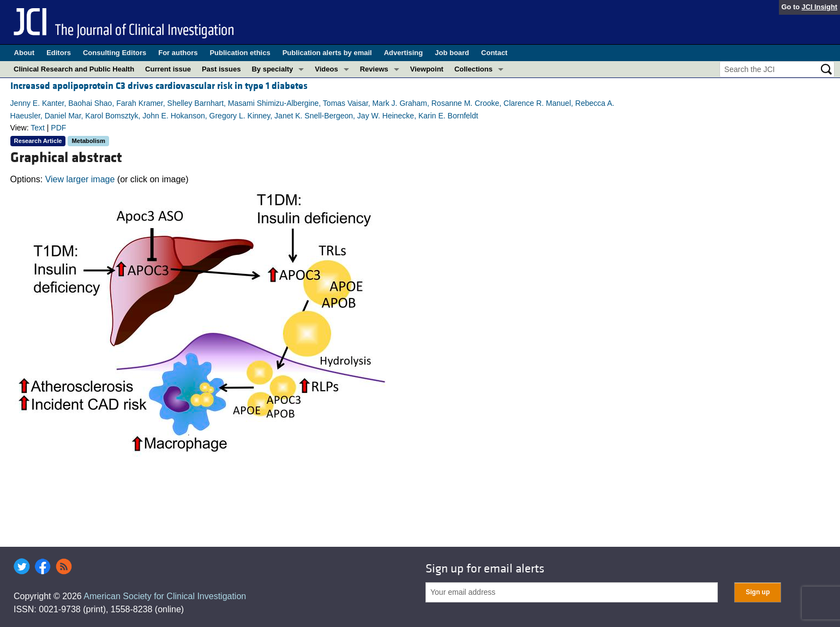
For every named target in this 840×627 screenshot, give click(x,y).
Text (38, 128)
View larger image (80, 179)
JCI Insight (820, 7)
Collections (473, 69)
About (25, 53)
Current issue (168, 69)
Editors (59, 53)
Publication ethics (240, 53)
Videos (326, 69)
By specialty (272, 69)
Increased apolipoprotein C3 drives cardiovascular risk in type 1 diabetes (159, 86)
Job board (452, 53)
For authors (178, 53)
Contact (494, 53)
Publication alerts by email (327, 53)
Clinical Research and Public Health (74, 69)
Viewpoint (427, 69)
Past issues (221, 69)
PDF (58, 128)
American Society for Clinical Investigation (165, 596)
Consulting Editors (115, 53)
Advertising (404, 53)
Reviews (374, 69)
